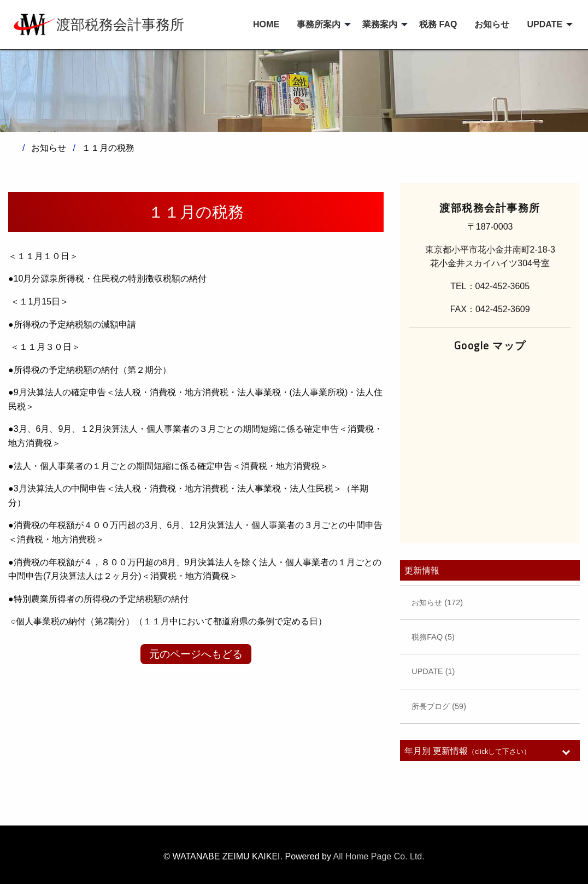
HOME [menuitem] (266, 24)
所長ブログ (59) (439, 706)
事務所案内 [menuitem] (319, 24)
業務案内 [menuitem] (380, 24)
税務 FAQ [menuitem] (438, 24)
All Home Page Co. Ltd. (379, 856)
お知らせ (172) (437, 602)
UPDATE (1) (433, 671)
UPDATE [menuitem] (545, 24)
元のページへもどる (196, 654)
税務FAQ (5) (433, 637)
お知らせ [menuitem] (492, 24)
